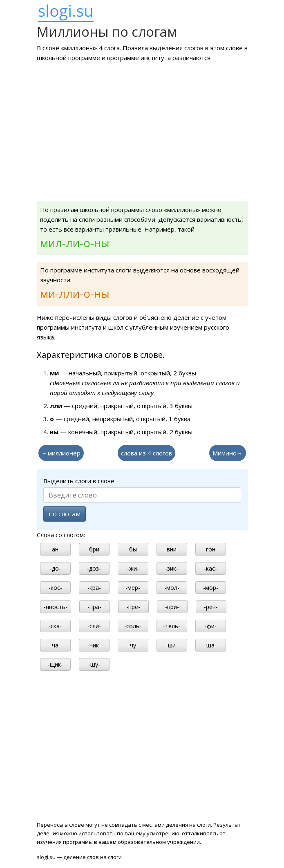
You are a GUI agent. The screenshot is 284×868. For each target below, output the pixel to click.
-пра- (94, 607)
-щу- (94, 664)
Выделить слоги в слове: (79, 481)
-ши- (172, 645)
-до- (55, 568)
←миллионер (61, 453)
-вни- (172, 549)
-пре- (133, 607)
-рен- (211, 607)
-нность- (56, 607)
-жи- (133, 568)
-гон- (211, 549)
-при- (172, 607)
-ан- (55, 549)
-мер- (133, 588)
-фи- (211, 626)
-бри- (94, 549)
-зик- (172, 568)
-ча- (55, 645)
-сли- (94, 626)
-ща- (210, 645)
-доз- (94, 568)
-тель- (172, 626)
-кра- (94, 588)
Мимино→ (228, 453)
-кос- (55, 588)
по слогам (65, 514)
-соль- (133, 626)
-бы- (133, 549)
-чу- (133, 645)
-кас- (210, 568)
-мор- (211, 588)
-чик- (94, 645)
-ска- (55, 626)
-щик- (55, 664)
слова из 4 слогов (146, 453)
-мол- (172, 588)
